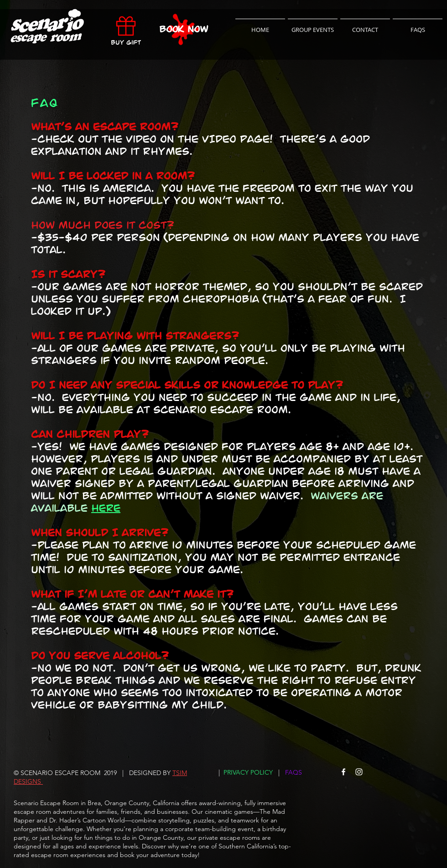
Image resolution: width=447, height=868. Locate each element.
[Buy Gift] (126, 29)
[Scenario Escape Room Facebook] (343, 772)
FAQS (294, 772)
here (106, 508)
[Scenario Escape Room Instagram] (359, 772)
